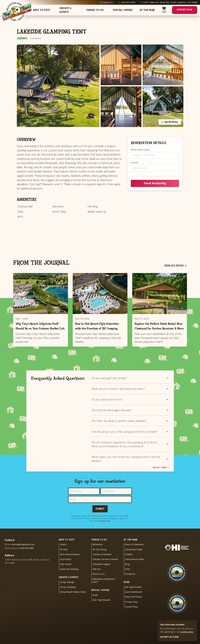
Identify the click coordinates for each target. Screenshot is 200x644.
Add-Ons (97, 575)
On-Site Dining (99, 555)
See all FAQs (161, 473)
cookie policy (187, 632)
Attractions (98, 550)
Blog (127, 570)
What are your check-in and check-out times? (130, 395)
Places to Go (99, 580)
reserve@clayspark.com (23, 550)
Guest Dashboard (133, 598)
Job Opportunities (133, 593)
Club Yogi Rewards (101, 606)
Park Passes (66, 570)
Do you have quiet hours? (130, 405)
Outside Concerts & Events (105, 565)
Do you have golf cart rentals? (130, 384)
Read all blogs (176, 266)
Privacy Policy (105, 527)
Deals (95, 601)
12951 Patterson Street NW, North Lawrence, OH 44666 (170, 2)
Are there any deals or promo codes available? (130, 427)
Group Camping (68, 593)
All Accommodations (70, 560)
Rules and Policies (134, 603)
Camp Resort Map (134, 555)
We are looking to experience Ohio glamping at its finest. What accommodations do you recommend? (130, 450)
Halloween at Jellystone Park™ (104, 586)
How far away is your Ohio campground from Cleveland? (130, 438)
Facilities (129, 560)
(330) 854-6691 (128, 2)
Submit (100, 515)
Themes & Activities (102, 560)
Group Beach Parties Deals (73, 598)
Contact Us (108, 2)
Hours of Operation (134, 550)
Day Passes (66, 565)
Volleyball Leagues (101, 570)
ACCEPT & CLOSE (170, 637)
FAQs (128, 575)
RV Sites (64, 555)
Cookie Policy (131, 613)
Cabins (63, 550)
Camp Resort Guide (134, 565)
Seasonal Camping (69, 575)
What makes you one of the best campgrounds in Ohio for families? (130, 465)
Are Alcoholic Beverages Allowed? (130, 416)
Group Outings (67, 588)
